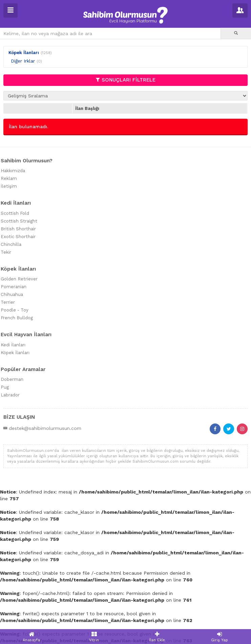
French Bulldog (17, 318)
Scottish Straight (19, 221)
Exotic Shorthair (18, 237)
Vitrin (94, 637)
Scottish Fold (15, 213)
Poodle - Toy (15, 310)
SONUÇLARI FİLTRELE (126, 80)
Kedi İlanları (13, 345)
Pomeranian (14, 287)
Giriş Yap (220, 637)
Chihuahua (12, 294)
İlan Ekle (157, 637)
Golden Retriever (19, 279)
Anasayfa (31, 637)
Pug (5, 387)
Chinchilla (11, 244)
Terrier (8, 302)
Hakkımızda (13, 171)
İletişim (9, 186)
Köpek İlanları (24, 53)
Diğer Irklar (23, 61)
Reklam (9, 178)
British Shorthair (18, 229)
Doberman (12, 379)
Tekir (6, 252)
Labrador (10, 395)
